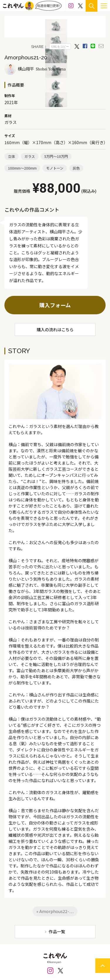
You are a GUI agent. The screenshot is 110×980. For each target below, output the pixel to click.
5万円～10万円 (56, 156)
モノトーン (55, 168)
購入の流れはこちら (55, 329)
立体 (11, 156)
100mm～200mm (22, 168)
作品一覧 (57, 931)
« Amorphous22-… (55, 911)
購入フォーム (55, 305)
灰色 (76, 168)
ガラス (30, 156)
